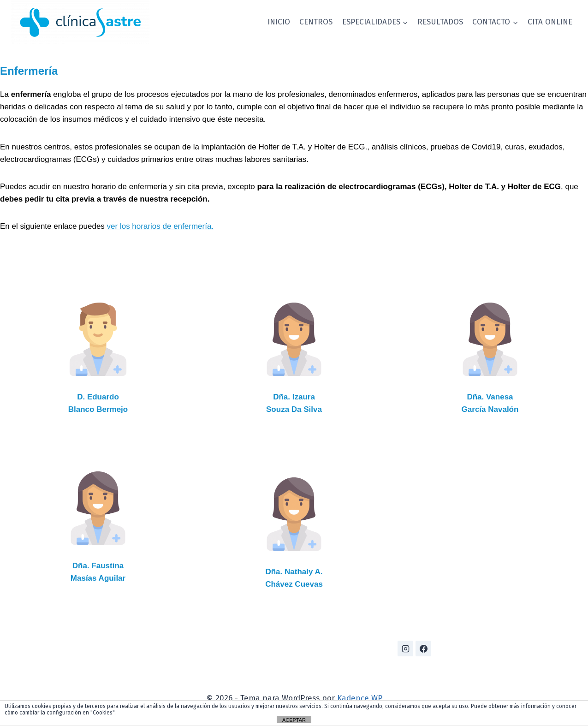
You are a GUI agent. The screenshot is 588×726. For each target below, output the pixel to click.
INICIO (279, 22)
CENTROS (316, 22)
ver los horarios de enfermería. (160, 226)
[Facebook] (423, 649)
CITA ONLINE (550, 22)
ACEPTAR (294, 720)
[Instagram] (405, 649)
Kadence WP (360, 698)
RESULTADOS (440, 22)
